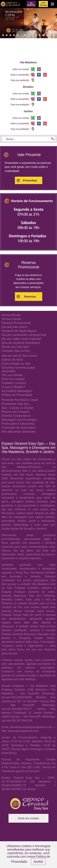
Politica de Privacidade (17, 395)
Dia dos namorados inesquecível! (24, 335)
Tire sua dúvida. (12, 375)
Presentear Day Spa (15, 404)
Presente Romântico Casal (20, 400)
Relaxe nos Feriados (15, 412)
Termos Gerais (11, 319)
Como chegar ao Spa (16, 364)
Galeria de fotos (12, 360)
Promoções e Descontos (18, 424)
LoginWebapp (43, 4)
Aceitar (38, 862)
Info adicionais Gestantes (19, 432)
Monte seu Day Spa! (15, 347)
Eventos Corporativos (16, 416)
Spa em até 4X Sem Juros (19, 356)
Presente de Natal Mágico (19, 331)
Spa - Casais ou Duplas (17, 408)
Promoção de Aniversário (18, 428)
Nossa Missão (11, 315)
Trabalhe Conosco (14, 383)
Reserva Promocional (16, 323)
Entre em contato (13, 379)
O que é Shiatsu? (13, 387)
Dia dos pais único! (14, 327)
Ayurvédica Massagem (17, 391)
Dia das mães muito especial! (21, 339)
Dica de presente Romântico (21, 343)
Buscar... (10, 139)
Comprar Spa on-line (16, 351)
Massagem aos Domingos (19, 420)
